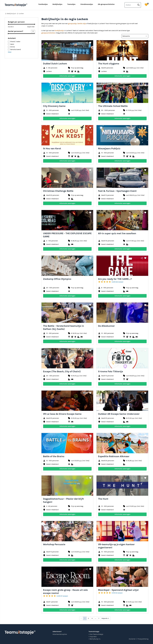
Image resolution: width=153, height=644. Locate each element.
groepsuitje (72, 24)
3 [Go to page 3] (92, 618)
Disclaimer (132, 639)
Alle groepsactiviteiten (106, 4)
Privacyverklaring (143, 639)
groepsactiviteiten (48, 33)
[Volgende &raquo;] (105, 618)
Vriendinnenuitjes (87, 4)
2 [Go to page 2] (88, 618)
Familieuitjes (43, 4)
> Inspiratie (93, 637)
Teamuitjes (71, 4)
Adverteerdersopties (60, 634)
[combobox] (130, 5)
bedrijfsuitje (59, 31)
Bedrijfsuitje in (10, 14)
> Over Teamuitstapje (96, 634)
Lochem (20, 14)
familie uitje (82, 24)
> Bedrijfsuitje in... (95, 639)
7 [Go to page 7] (99, 618)
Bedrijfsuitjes (57, 4)
